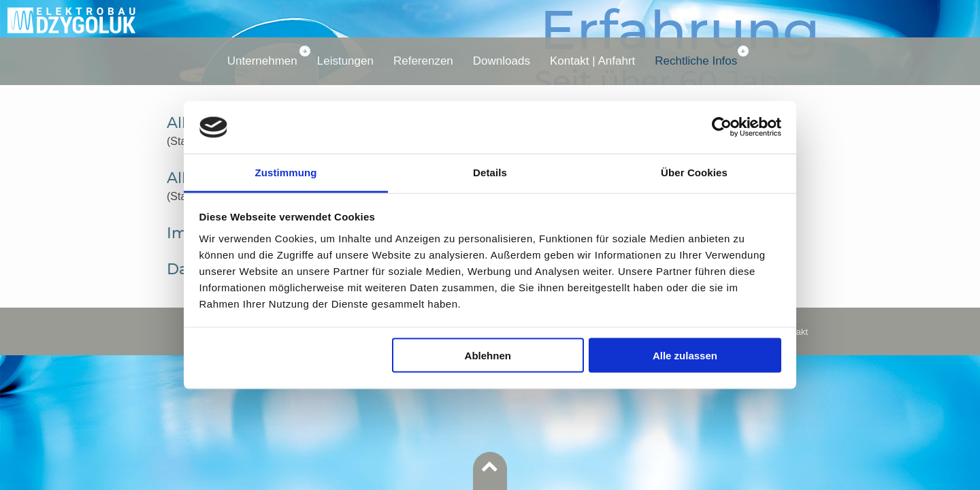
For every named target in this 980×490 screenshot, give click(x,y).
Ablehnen (488, 356)
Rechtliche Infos (696, 61)
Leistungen (345, 61)
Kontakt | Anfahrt (592, 61)
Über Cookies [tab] (694, 172)
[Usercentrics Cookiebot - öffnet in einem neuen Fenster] (722, 127)
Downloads (502, 61)
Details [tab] (490, 172)
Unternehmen (262, 61)
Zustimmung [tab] (286, 172)
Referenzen (423, 61)
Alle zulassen (685, 356)
